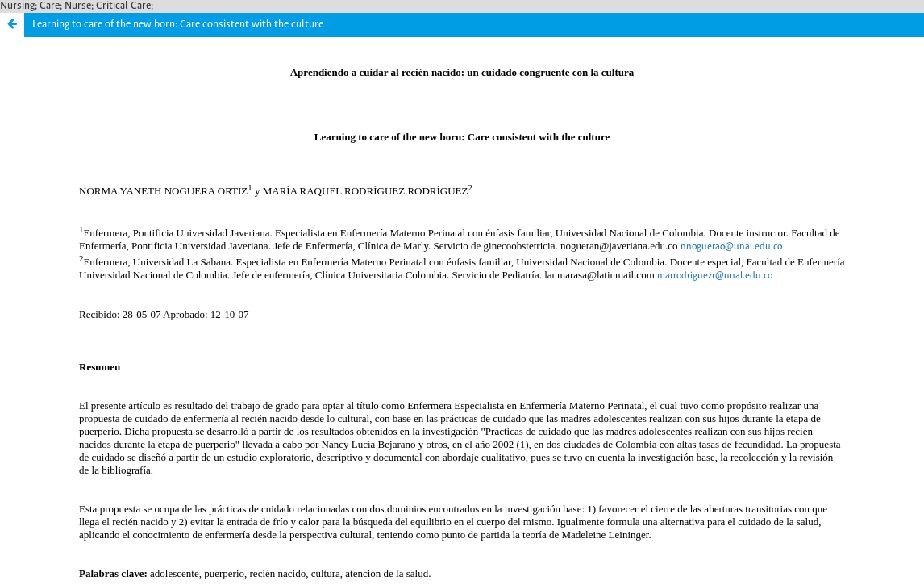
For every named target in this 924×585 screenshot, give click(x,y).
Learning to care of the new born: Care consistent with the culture (178, 25)
